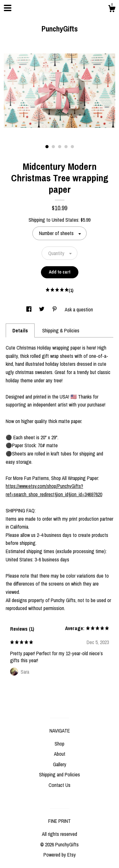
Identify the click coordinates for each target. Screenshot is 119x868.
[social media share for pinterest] (55, 309)
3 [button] (60, 147)
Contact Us (60, 785)
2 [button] (53, 147)
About (60, 754)
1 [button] (47, 147)
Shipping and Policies (60, 774)
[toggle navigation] (8, 8)
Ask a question (79, 309)
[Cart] (112, 10)
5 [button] (72, 147)
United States (65, 220)
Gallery (60, 764)
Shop (60, 744)
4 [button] (66, 147)
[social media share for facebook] (30, 309)
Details (20, 330)
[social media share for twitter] (42, 309)
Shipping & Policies (61, 330)
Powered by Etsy (60, 855)
